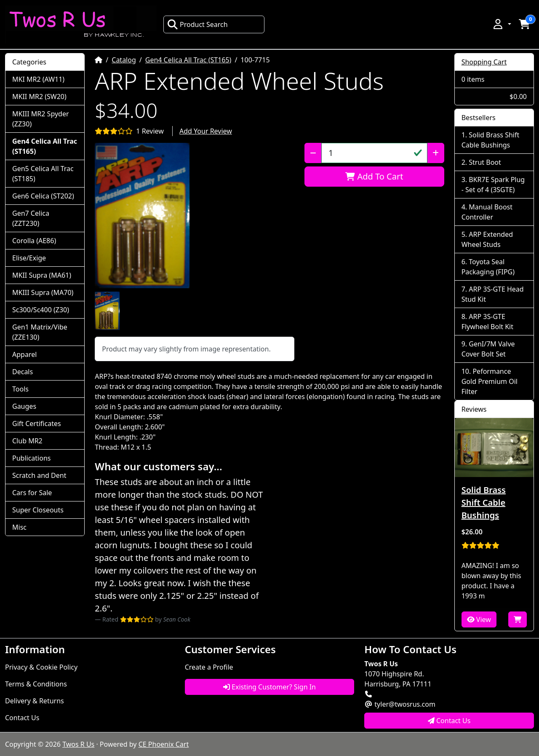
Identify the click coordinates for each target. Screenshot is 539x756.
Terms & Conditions (36, 684)
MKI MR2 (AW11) (38, 79)
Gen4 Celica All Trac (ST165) (188, 60)
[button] (502, 24)
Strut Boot (485, 162)
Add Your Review (206, 131)
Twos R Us (78, 744)
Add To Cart (374, 176)
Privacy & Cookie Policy (41, 667)
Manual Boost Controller (487, 212)
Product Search (197, 24)
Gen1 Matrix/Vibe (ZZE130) (40, 332)
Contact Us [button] (449, 721)
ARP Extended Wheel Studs (487, 239)
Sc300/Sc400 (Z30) (41, 310)
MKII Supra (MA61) (42, 275)
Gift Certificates (37, 424)
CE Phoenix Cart (164, 744)
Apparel (24, 354)
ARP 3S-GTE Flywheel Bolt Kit (487, 322)
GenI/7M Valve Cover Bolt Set (488, 349)
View (479, 619)
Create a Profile (209, 667)
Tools (20, 389)
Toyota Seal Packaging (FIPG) (488, 267)
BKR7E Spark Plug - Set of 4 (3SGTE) (493, 185)
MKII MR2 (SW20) (39, 97)
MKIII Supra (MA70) (43, 292)
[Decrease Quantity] (313, 153)
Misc (19, 527)
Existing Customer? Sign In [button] (269, 687)
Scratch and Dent (39, 475)
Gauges (24, 406)
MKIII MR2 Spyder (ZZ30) (41, 119)
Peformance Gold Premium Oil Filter (490, 381)
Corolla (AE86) (34, 241)
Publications (31, 458)
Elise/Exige (29, 258)
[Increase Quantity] (436, 153)
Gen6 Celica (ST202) (43, 196)
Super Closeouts (38, 510)
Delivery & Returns (35, 701)
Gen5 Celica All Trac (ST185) (43, 174)
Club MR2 (27, 441)
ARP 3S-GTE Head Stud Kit (493, 294)
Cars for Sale (32, 493)
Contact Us (22, 718)
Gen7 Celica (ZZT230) (31, 218)
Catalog (124, 60)
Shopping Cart (484, 62)
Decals (23, 372)
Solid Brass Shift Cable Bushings (491, 140)
